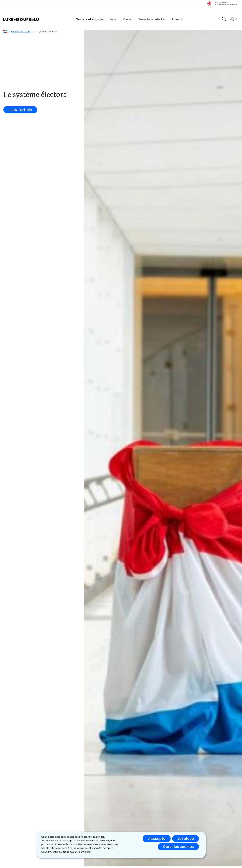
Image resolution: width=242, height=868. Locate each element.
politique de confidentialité (74, 852)
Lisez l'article (20, 110)
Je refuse (186, 838)
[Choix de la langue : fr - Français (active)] (233, 19)
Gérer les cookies (178, 847)
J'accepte (157, 838)
